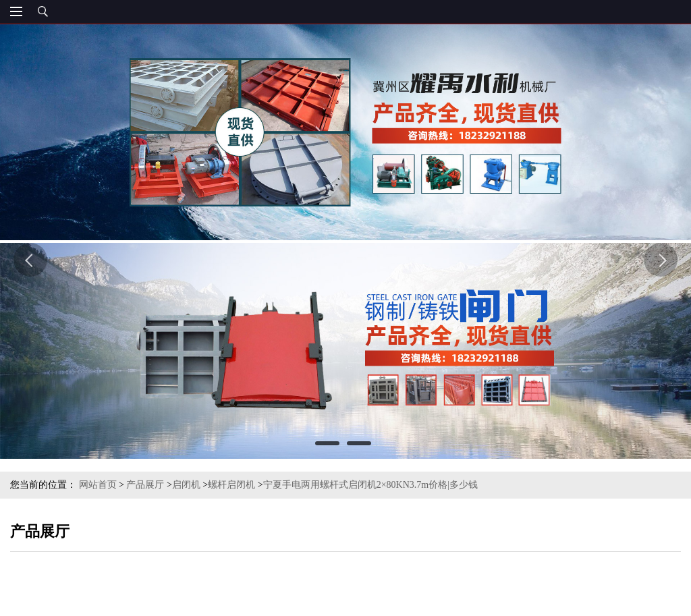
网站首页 (98, 485)
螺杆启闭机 (231, 485)
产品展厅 (145, 485)
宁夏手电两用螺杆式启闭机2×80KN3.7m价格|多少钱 (370, 485)
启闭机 (186, 485)
